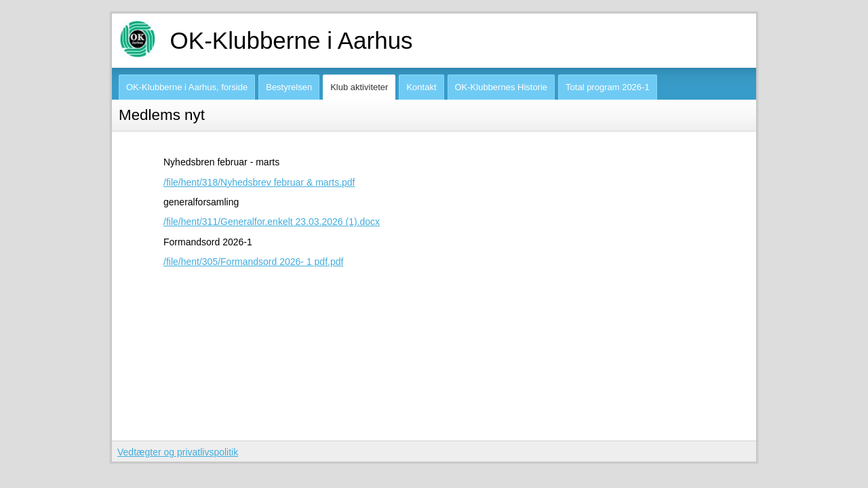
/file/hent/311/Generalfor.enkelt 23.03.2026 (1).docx (272, 222)
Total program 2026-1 (608, 87)
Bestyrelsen (289, 87)
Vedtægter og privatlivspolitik (178, 452)
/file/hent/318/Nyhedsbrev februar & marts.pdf (259, 182)
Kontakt (421, 87)
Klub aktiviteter (359, 87)
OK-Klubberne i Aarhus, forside (187, 87)
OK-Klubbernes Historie (501, 87)
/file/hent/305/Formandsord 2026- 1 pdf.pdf (253, 262)
